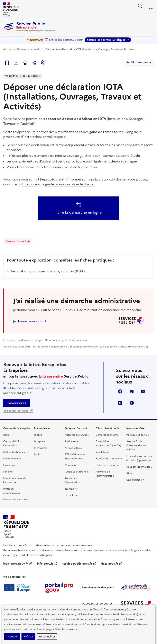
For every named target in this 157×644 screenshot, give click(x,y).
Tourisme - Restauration (72, 480)
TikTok (132, 391)
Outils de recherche (107, 465)
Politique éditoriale (138, 435)
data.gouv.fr (112, 564)
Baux (6, 435)
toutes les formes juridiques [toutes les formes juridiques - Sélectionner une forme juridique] (106, 40)
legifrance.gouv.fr (18, 564)
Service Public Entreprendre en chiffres (136, 445)
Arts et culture (73, 448)
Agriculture (71, 441)
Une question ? (135, 480)
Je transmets (41, 448)
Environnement (12, 459)
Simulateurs (102, 452)
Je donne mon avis (27, 321)
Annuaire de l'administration (105, 474)
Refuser (28, 637)
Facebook (120, 391)
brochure (30, 184)
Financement (11, 465)
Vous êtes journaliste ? (139, 467)
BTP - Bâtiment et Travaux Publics (75, 457)
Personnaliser (47, 637)
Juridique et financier (77, 472)
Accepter (12, 637)
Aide (129, 473)
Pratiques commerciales (12, 491)
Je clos (38, 455)
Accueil (8, 49)
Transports (71, 489)
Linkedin (143, 391)
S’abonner (16, 403)
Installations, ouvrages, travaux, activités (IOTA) (48, 271)
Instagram (120, 403)
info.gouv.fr (47, 564)
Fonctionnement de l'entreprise (15, 480)
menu (151, 9)
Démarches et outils (29, 49)
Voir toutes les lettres (18, 411)
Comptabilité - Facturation (12, 443)
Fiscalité (8, 472)
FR (139, 62)
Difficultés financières (16, 452)
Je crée (38, 435)
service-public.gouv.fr (79, 564)
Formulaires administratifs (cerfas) (108, 443)
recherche (140, 6)
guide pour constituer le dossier (70, 184)
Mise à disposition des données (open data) (139, 458)
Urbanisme (71, 495)
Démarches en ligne (107, 435)
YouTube (132, 403)
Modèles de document (109, 459)
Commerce (71, 465)
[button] (43, 63)
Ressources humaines (16, 500)
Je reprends (41, 441)
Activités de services (77, 435)
